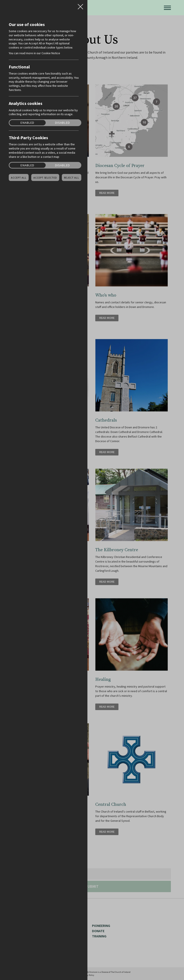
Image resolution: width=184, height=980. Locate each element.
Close (80, 5)
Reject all (72, 178)
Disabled (62, 123)
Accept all (19, 178)
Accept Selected (45, 178)
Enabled (27, 123)
